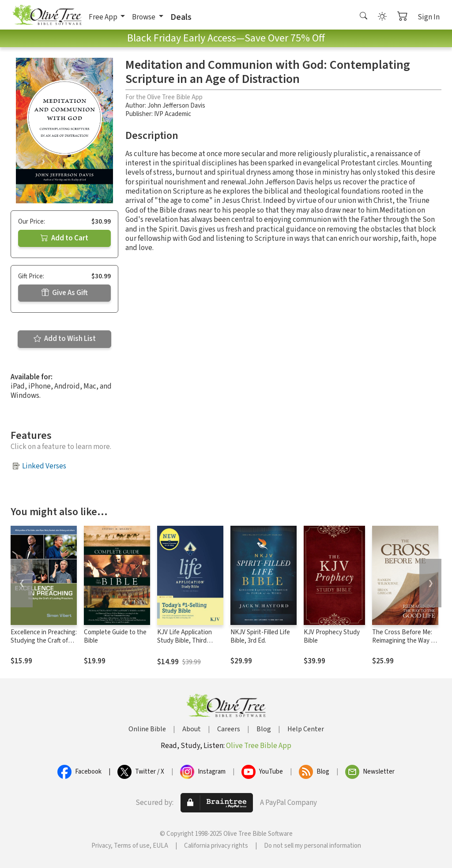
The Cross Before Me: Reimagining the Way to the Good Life (405, 641)
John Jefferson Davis (176, 106)
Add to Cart (64, 238)
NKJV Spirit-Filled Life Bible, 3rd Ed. (260, 636)
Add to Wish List (65, 339)
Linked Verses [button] (44, 466)
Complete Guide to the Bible (115, 636)
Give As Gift (65, 293)
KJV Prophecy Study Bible (332, 636)
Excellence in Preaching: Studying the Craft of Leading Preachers (44, 641)
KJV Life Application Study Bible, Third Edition (185, 641)
